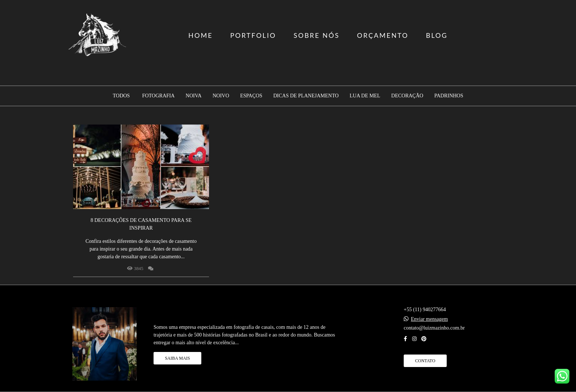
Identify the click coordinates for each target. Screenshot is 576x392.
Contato (425, 361)
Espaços (251, 96)
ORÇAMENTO (383, 35)
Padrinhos (449, 96)
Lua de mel (365, 96)
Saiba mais (177, 358)
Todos (121, 96)
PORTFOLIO (253, 35)
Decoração (407, 96)
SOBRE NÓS (316, 35)
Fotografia (158, 96)
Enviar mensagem (430, 319)
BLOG (437, 35)
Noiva (193, 96)
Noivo (221, 96)
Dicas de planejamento (306, 96)
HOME (201, 35)
